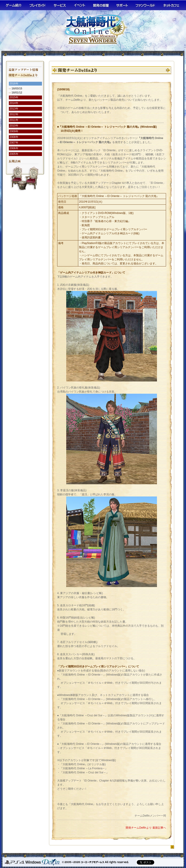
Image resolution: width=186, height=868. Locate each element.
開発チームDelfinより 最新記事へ (146, 828)
